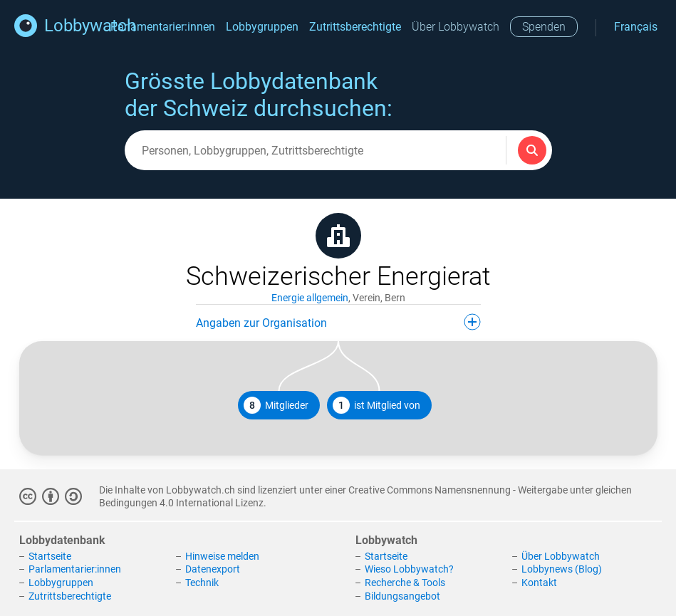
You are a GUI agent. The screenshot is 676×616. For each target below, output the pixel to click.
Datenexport (213, 569)
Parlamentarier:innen (163, 27)
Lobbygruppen (262, 27)
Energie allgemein (310, 298)
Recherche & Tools (405, 583)
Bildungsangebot (402, 596)
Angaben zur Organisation (338, 322)
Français (636, 27)
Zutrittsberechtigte (355, 27)
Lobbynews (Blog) (562, 569)
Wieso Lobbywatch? (409, 569)
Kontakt (539, 583)
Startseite (50, 556)
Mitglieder (276, 405)
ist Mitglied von (376, 405)
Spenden (544, 27)
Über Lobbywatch (456, 27)
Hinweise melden (222, 556)
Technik (202, 583)
